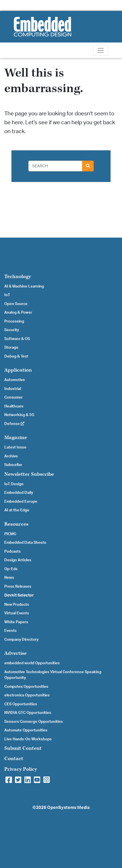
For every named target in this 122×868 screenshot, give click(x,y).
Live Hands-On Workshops (28, 739)
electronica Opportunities (27, 695)
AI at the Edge (17, 510)
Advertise (16, 653)
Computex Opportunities (26, 687)
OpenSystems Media (68, 808)
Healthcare (14, 406)
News (9, 578)
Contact (14, 759)
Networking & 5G (19, 415)
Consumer (13, 397)
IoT (7, 295)
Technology (18, 276)
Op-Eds (11, 569)
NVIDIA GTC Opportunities (28, 713)
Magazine (16, 437)
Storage (11, 347)
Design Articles (18, 560)
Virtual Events (17, 613)
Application (18, 370)
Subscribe (13, 465)
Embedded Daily (19, 493)
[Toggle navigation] (101, 50)
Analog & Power (18, 312)
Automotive (15, 380)
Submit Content (23, 748)
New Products (17, 605)
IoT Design (14, 484)
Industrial (13, 389)
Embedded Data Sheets (25, 543)
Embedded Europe (21, 502)
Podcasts (12, 552)
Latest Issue (15, 447)
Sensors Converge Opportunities (34, 722)
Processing (14, 321)
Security (12, 330)
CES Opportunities (21, 704)
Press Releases (18, 587)
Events (10, 631)
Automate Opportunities (26, 730)
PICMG (10, 534)
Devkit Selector (19, 595)
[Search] (55, 166)
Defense (14, 424)
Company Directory (21, 640)
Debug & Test (16, 356)
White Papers (16, 622)
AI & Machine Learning (24, 286)
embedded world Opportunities (32, 663)
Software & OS (17, 339)
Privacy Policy (21, 769)
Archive (11, 456)
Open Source (16, 304)
